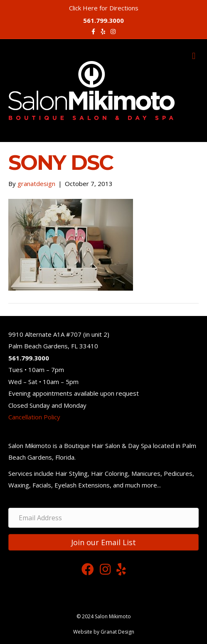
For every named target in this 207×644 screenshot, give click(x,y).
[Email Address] (103, 518)
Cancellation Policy (34, 417)
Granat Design (117, 632)
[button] (103, 542)
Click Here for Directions (104, 8)
